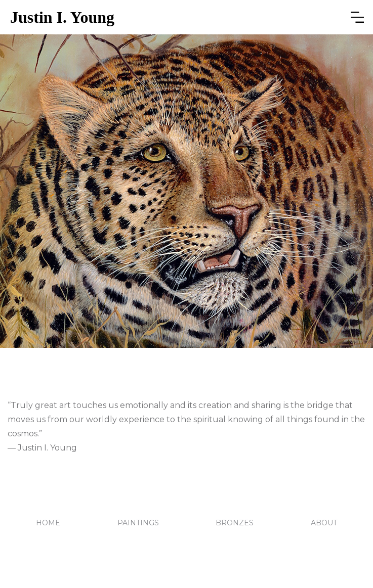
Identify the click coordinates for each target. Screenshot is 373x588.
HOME (48, 523)
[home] (173, 17)
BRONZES (235, 523)
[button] (357, 17)
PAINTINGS (138, 523)
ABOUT (324, 523)
